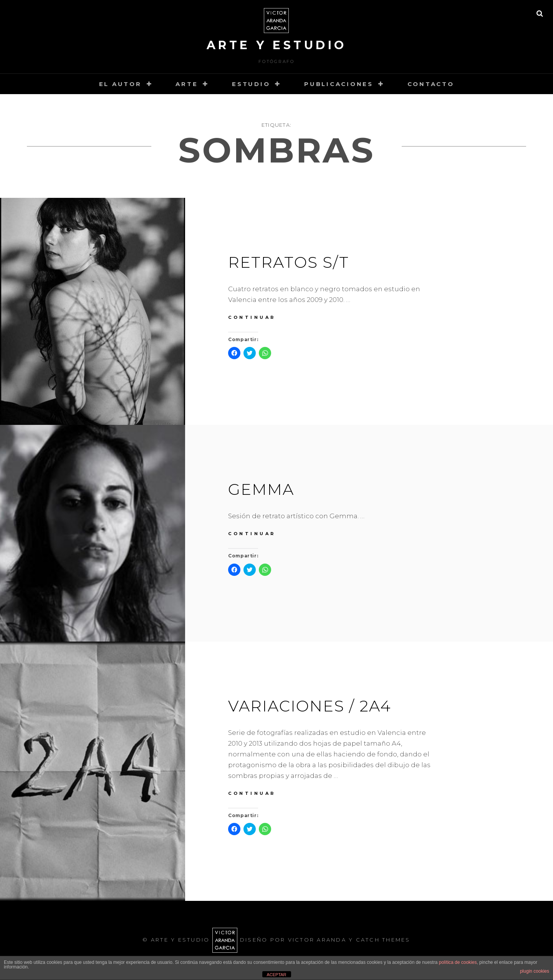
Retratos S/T (289, 262)
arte (187, 84)
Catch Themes (383, 940)
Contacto (431, 84)
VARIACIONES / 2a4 (310, 706)
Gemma (261, 489)
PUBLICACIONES (339, 84)
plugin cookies (535, 971)
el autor (120, 84)
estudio (251, 84)
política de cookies (458, 962)
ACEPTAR (276, 975)
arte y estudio (277, 45)
